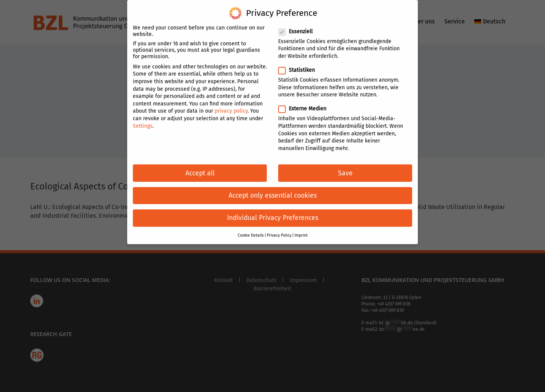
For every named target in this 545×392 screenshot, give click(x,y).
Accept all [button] (200, 168)
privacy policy (231, 106)
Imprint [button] (301, 230)
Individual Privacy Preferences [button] (273, 213)
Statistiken (300, 65)
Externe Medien (305, 104)
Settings (143, 121)
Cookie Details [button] (251, 230)
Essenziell (299, 27)
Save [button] (345, 168)
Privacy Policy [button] (279, 230)
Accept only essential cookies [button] (273, 191)
